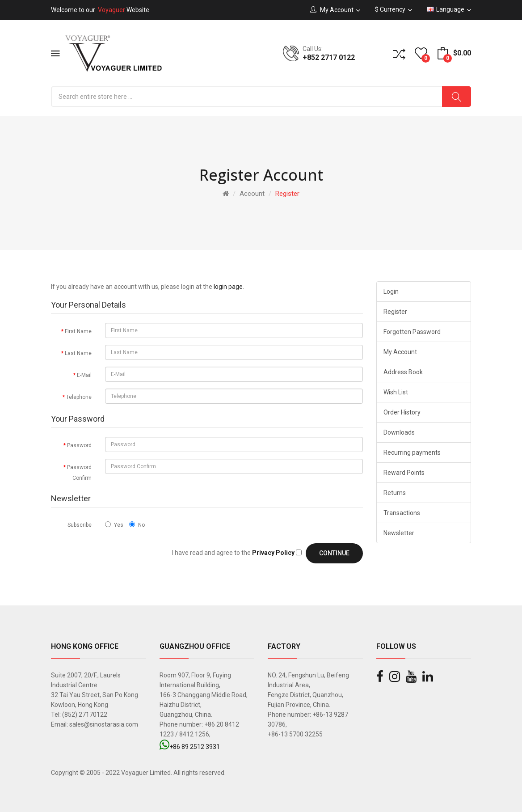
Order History (402, 412)
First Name (78, 331)
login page (228, 287)
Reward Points (404, 473)
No (137, 525)
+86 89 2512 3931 (190, 747)
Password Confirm (79, 473)
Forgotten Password (412, 332)
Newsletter (399, 533)
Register (287, 194)
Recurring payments (412, 453)
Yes (114, 525)
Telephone (79, 397)
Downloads (399, 432)
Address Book (403, 372)
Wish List (396, 392)
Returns (395, 493)
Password (79, 445)
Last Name (78, 353)
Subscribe (80, 525)
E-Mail (84, 375)
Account (252, 194)
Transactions (402, 513)
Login (391, 292)
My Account (400, 352)
